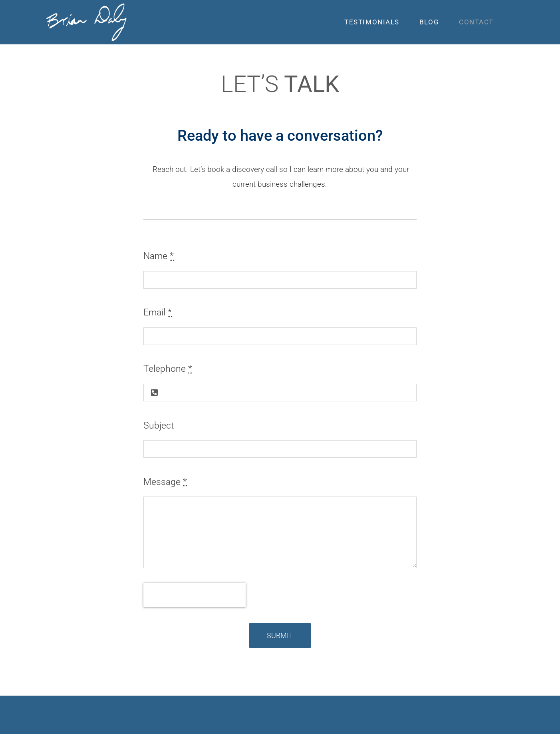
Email (158, 312)
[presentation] (195, 595)
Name (159, 256)
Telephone (168, 369)
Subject (159, 426)
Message (165, 482)
